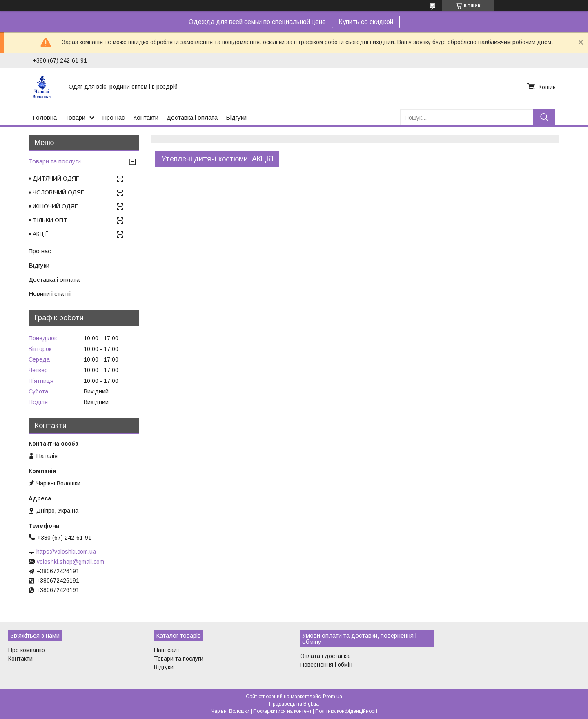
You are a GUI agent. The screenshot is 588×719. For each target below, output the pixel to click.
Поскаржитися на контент (282, 711)
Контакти (146, 117)
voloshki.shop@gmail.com (70, 562)
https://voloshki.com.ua (66, 552)
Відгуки (236, 117)
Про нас (114, 117)
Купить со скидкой (366, 22)
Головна (45, 117)
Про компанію (27, 650)
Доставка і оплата (192, 117)
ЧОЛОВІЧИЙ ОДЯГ (58, 192)
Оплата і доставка (325, 656)
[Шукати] (544, 117)
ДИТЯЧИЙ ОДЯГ (56, 179)
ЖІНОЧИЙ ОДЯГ (55, 206)
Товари (75, 117)
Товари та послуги (55, 161)
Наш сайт (167, 650)
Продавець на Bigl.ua (294, 704)
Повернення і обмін (326, 665)
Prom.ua (333, 697)
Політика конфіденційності (346, 711)
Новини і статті (50, 294)
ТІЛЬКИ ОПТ (50, 220)
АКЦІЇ (40, 234)
